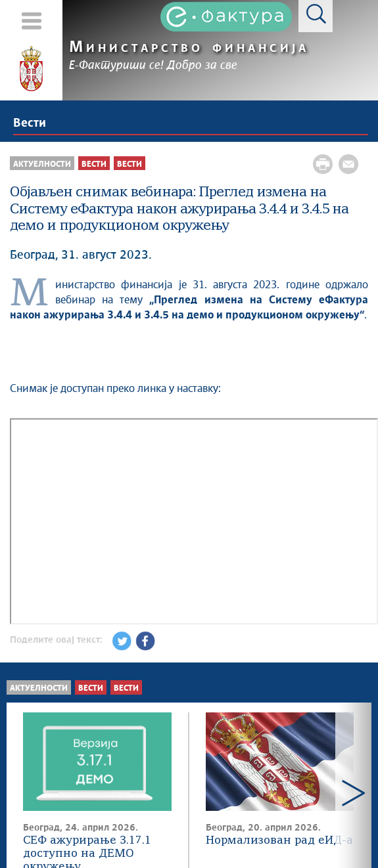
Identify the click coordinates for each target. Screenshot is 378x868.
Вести (30, 123)
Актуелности (39, 688)
